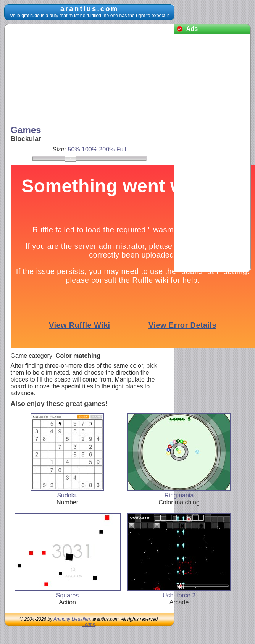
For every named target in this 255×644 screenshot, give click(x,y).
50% (74, 149)
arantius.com (90, 9)
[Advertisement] (68, 76)
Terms (89, 625)
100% (90, 149)
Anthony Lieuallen (72, 619)
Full (121, 149)
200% (107, 149)
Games (26, 130)
